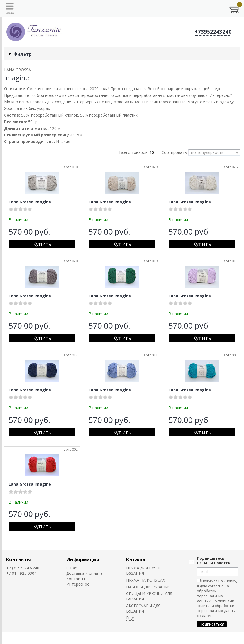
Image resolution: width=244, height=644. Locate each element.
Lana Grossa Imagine (30, 202)
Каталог (136, 559)
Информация (83, 559)
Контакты (19, 559)
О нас (72, 568)
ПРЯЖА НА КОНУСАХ (146, 580)
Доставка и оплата (84, 573)
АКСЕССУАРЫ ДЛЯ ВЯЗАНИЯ (143, 608)
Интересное (78, 584)
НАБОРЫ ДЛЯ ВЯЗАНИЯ (148, 587)
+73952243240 (213, 32)
